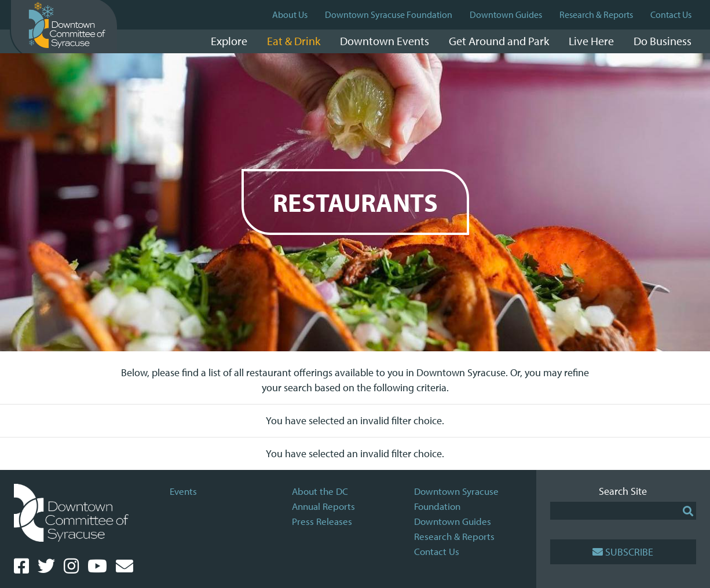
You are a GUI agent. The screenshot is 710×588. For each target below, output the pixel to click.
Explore (229, 41)
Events (183, 491)
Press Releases (322, 521)
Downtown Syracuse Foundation (389, 14)
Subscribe (623, 552)
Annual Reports (323, 506)
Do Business (663, 41)
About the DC (320, 491)
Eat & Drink (294, 41)
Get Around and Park (499, 41)
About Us (290, 14)
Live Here (591, 41)
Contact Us (671, 14)
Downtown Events (385, 41)
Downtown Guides (506, 14)
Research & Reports (596, 14)
